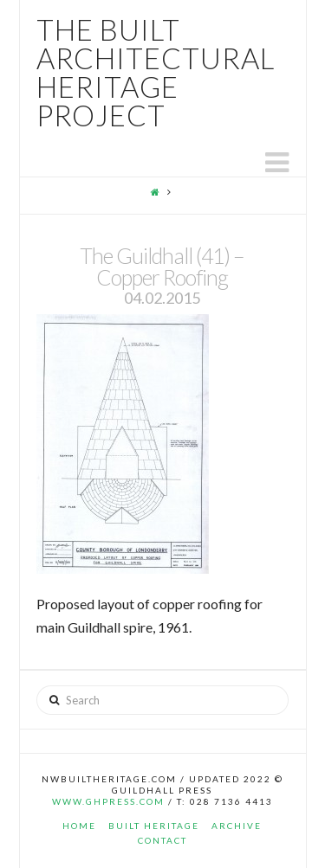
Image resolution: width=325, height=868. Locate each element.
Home (79, 826)
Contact (162, 840)
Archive (237, 826)
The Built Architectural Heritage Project (156, 73)
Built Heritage (154, 826)
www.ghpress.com (108, 801)
